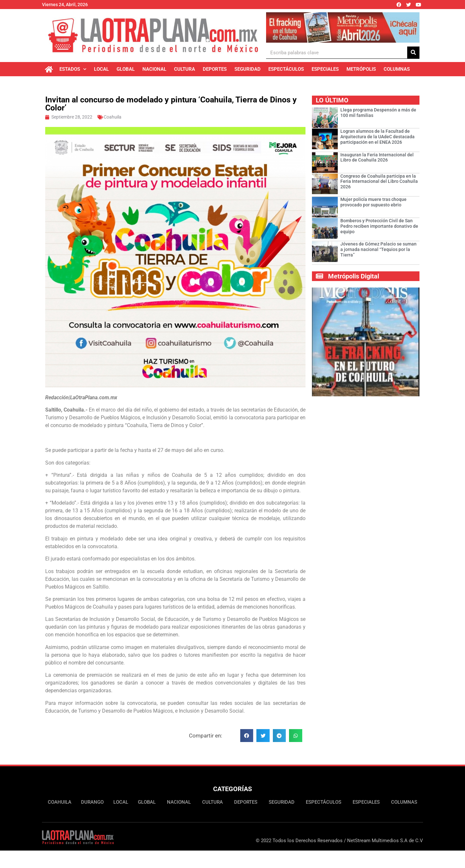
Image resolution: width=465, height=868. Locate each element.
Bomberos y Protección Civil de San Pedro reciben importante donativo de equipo (379, 226)
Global (126, 69)
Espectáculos (286, 69)
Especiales (325, 69)
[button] (247, 736)
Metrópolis (361, 69)
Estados (73, 69)
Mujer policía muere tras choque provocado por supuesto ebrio (373, 202)
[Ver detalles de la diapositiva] (343, 27)
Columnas (397, 69)
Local (101, 69)
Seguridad (248, 69)
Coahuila (113, 117)
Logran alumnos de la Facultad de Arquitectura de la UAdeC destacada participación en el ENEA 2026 (377, 137)
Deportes (215, 69)
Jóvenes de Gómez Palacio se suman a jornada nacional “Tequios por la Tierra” (378, 249)
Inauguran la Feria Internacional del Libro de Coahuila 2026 (377, 157)
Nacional (154, 69)
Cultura (185, 69)
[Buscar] (413, 52)
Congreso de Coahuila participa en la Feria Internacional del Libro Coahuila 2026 (379, 182)
